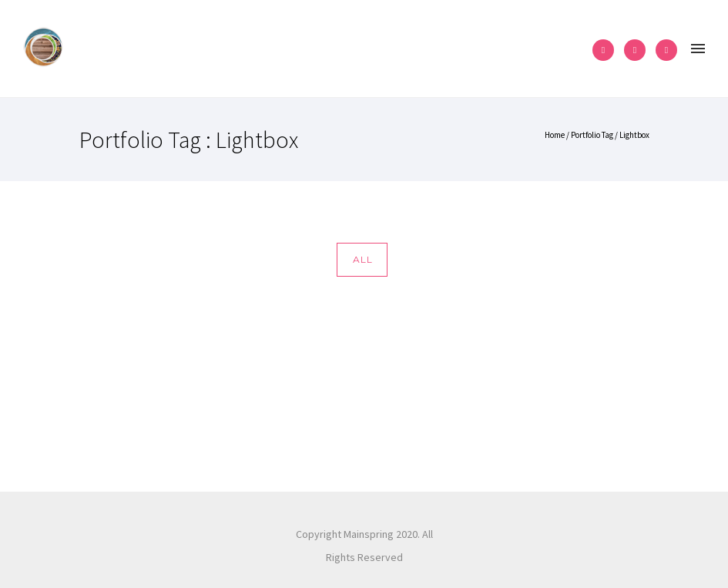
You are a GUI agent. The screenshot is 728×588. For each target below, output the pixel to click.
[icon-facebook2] (607, 50)
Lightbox (634, 135)
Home (555, 135)
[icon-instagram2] (639, 50)
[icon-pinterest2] (666, 50)
